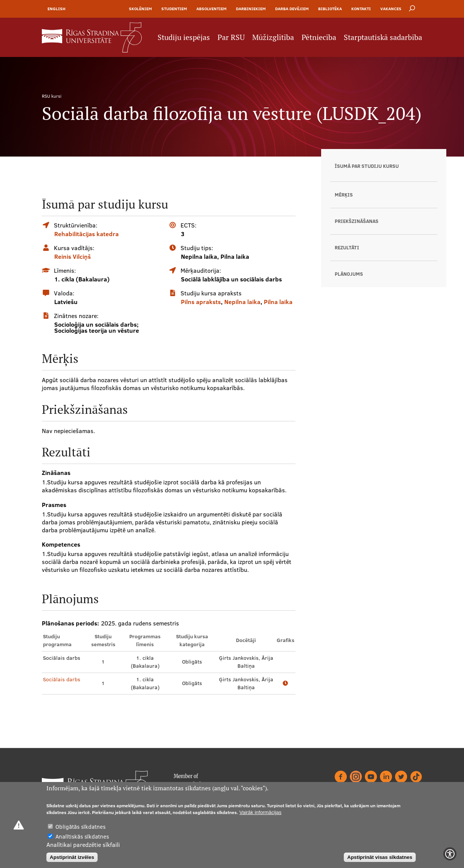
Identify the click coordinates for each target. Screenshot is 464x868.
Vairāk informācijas (260, 812)
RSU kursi (52, 96)
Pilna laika (278, 302)
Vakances (391, 9)
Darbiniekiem (251, 9)
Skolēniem (140, 9)
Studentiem (174, 9)
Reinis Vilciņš (73, 257)
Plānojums (349, 274)
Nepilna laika (242, 302)
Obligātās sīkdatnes (80, 827)
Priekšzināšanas (357, 221)
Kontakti (361, 9)
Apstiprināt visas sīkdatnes (380, 857)
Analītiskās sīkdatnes (82, 837)
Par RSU (231, 37)
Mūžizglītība (273, 37)
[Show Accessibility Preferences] (450, 854)
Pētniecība (319, 37)
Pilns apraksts (201, 302)
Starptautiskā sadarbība (383, 37)
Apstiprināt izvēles (72, 857)
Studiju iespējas (184, 37)
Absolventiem (211, 9)
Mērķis (344, 195)
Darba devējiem (292, 9)
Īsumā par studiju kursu (367, 166)
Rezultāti (347, 247)
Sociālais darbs (62, 679)
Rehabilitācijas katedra (87, 234)
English (57, 9)
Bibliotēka (330, 9)
